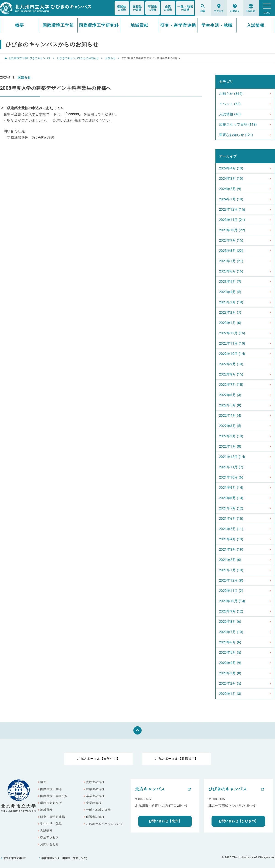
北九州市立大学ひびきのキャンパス (30, 58)
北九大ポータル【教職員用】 (176, 759)
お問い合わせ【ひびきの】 (238, 821)
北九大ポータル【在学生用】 (99, 759)
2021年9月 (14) (231, 488)
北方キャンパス (150, 789)
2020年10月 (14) (232, 601)
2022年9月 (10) (231, 364)
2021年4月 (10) (231, 539)
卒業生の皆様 (95, 796)
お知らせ (110, 58)
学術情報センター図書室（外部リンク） (65, 858)
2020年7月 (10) (231, 632)
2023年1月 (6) (230, 323)
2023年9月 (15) (231, 240)
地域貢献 (140, 25)
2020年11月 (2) (231, 591)
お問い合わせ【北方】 (165, 821)
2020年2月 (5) (230, 683)
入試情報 (256, 25)
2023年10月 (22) (232, 230)
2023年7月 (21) (231, 261)
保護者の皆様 (95, 817)
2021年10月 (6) (231, 477)
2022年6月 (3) (230, 395)
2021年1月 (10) (231, 570)
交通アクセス (49, 837)
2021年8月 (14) (231, 498)
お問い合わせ (49, 844)
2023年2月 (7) (230, 313)
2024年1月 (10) (231, 199)
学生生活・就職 (217, 25)
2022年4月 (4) (230, 416)
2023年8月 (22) (231, 251)
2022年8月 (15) (231, 374)
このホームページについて (104, 824)
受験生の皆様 (95, 782)
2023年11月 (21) (232, 220)
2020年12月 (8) (231, 580)
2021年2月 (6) (230, 560)
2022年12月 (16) (232, 333)
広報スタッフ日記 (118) (238, 125)
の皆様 (122, 8)
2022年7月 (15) (231, 385)
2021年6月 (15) (231, 519)
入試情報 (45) (230, 114)
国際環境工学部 (58, 25)
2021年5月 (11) (231, 529)
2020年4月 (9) (230, 663)
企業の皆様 (94, 803)
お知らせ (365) (231, 94)
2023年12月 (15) (232, 210)
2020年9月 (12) (231, 611)
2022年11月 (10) (232, 343)
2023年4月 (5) (230, 292)
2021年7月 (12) (231, 508)
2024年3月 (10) (231, 179)
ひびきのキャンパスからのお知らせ (78, 58)
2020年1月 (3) (230, 694)
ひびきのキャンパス (228, 789)
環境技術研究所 (51, 803)
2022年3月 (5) (230, 426)
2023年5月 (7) (230, 282)
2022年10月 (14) (232, 354)
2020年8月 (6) (230, 622)
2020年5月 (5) (230, 653)
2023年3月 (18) (231, 302)
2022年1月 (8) (230, 446)
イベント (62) (230, 104)
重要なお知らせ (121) (236, 135)
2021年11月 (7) (231, 467)
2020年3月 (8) (230, 673)
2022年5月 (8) (230, 405)
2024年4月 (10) (231, 168)
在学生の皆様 (95, 789)
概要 (20, 25)
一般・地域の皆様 (98, 810)
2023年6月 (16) (231, 271)
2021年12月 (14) (232, 457)
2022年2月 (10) (231, 436)
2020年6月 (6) (230, 642)
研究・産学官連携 (178, 25)
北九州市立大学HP (14, 858)
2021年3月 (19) (231, 550)
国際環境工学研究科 (99, 25)
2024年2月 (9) (230, 189)
